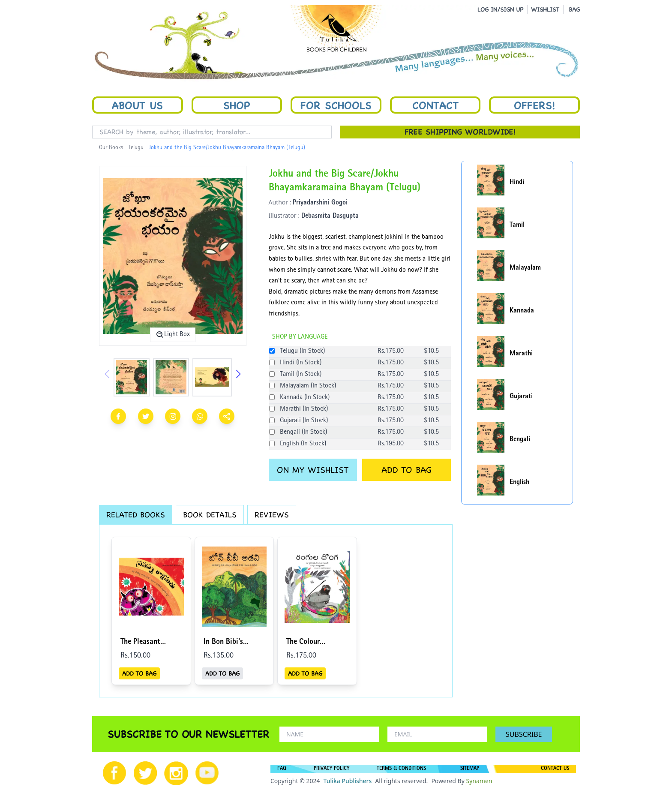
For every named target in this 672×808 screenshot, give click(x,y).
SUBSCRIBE (524, 734)
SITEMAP (470, 769)
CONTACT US (555, 769)
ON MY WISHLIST (313, 470)
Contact (435, 105)
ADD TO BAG (406, 470)
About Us (137, 105)
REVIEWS (272, 515)
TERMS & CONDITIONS (401, 769)
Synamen (479, 781)
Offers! (534, 105)
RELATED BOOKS (136, 515)
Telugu (136, 148)
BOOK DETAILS (210, 515)
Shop (237, 105)
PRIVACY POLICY (331, 769)
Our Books (111, 148)
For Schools (336, 105)
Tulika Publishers (347, 781)
